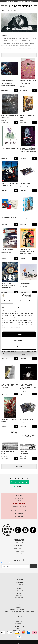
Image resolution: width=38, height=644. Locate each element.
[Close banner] (35, 296)
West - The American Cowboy (8, 453)
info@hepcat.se (19, 590)
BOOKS (14, 10)
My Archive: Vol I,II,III (26, 420)
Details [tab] (19, 301)
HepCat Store (19, 595)
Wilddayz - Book (25, 184)
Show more (19, 466)
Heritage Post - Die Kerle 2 (28, 216)
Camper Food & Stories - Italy (9, 353)
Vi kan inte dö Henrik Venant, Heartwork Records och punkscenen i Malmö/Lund (28, 387)
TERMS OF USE (19, 546)
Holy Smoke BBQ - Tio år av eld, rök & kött (10, 185)
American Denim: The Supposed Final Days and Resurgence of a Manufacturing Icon (9, 83)
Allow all (19, 334)
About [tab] (31, 301)
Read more (19, 50)
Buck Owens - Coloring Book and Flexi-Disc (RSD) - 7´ (10, 218)
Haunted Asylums (7, 250)
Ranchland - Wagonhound (24, 453)
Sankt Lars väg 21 (19, 597)
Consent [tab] (7, 301)
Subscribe (6, 563)
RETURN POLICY (19, 551)
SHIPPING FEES (19, 548)
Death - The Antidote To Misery (9, 420)
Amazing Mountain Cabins (28, 352)
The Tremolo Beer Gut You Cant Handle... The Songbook (10, 386)
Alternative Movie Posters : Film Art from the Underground (27, 252)
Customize (19, 340)
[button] (2, 6)
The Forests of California (10, 148)
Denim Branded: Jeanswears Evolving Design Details (8, 286)
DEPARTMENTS (8, 10)
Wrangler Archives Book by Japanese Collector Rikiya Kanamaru (28, 82)
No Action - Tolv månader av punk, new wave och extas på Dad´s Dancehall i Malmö (28, 151)
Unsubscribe (14, 563)
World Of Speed (25, 284)
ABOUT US (19, 554)
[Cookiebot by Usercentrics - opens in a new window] (23, 296)
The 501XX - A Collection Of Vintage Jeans (10, 117)
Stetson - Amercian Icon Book (27, 117)
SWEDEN (19, 601)
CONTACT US (19, 543)
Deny (19, 347)
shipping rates (20, 620)
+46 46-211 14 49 (19, 585)
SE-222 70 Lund (19, 599)
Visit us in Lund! (19, 517)
